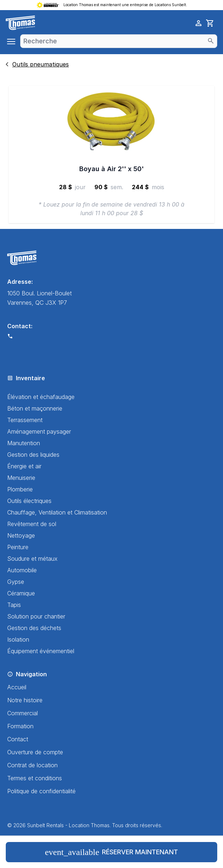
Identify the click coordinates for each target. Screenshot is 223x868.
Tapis (14, 605)
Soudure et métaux (32, 559)
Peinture (18, 547)
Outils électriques (29, 501)
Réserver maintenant (112, 852)
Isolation (18, 639)
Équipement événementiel (41, 651)
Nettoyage (21, 535)
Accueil (17, 687)
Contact (18, 739)
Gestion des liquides (33, 455)
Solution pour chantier (36, 616)
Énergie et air (24, 466)
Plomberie (20, 489)
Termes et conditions (35, 778)
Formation (20, 726)
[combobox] (119, 41)
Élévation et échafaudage (41, 397)
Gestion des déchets (34, 628)
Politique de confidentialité (41, 791)
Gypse (16, 582)
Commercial (23, 713)
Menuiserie (21, 478)
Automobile (22, 570)
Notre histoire (25, 700)
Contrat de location (32, 765)
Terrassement (25, 420)
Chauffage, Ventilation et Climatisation (57, 512)
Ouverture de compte (35, 752)
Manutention (24, 443)
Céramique (21, 593)
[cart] (210, 23)
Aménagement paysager (39, 431)
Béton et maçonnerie (35, 408)
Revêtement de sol (32, 524)
